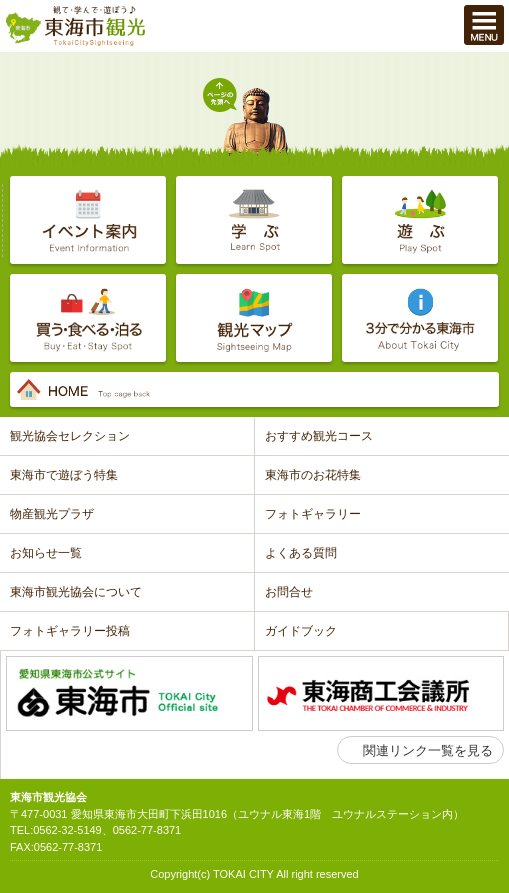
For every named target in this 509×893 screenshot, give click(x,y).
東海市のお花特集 (313, 475)
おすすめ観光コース (319, 436)
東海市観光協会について (76, 592)
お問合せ (289, 592)
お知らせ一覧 (46, 553)
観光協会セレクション (70, 436)
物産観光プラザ (52, 514)
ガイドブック (301, 631)
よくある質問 (301, 553)
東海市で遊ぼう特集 (64, 475)
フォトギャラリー (313, 514)
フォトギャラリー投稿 (70, 631)
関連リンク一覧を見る (428, 750)
